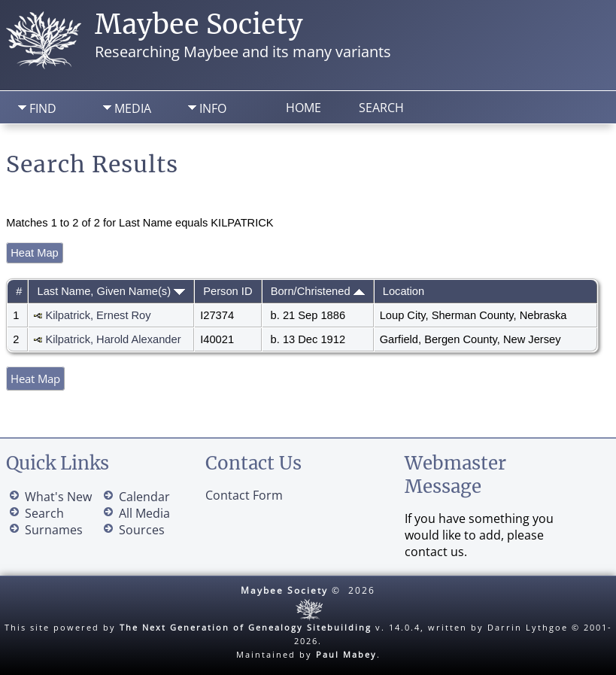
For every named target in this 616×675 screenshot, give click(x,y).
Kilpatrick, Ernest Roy (99, 315)
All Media (144, 513)
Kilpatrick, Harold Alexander (114, 339)
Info (213, 108)
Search (381, 108)
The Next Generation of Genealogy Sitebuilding (246, 627)
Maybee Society (199, 24)
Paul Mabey (346, 654)
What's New (58, 497)
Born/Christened (318, 291)
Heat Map (35, 253)
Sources (142, 530)
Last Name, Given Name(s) (112, 291)
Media (133, 108)
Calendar (144, 497)
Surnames (54, 530)
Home (303, 108)
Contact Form (244, 495)
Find (43, 108)
